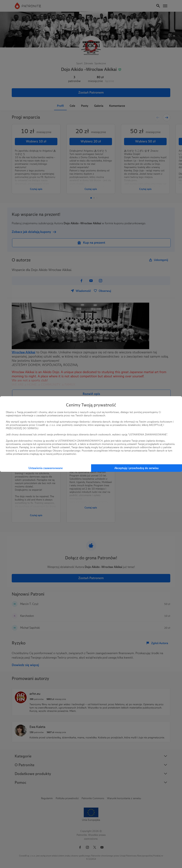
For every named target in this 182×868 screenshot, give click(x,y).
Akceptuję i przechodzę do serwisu (136, 468)
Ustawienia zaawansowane (46, 468)
